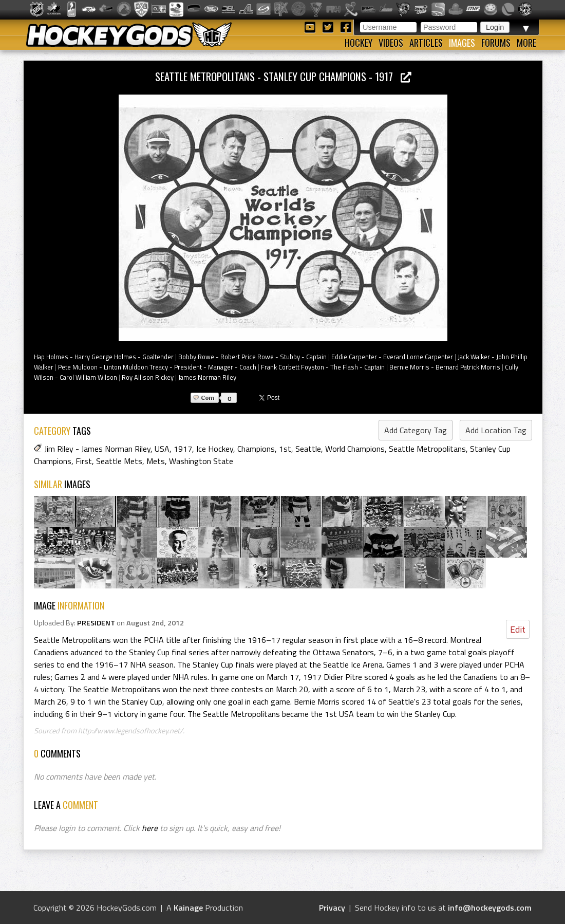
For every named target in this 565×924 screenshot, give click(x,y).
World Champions (355, 449)
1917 (183, 449)
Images (462, 43)
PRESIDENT (96, 623)
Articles (426, 43)
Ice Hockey (215, 449)
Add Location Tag (496, 430)
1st (285, 449)
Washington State (201, 461)
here (150, 828)
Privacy (332, 908)
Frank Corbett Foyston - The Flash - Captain (323, 367)
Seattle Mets (119, 461)
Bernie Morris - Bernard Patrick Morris (445, 367)
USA (162, 449)
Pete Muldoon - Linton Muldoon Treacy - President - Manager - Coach (157, 367)
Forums (496, 43)
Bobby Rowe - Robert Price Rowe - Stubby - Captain (252, 357)
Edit (518, 629)
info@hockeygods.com (490, 908)
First (84, 461)
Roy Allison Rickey (148, 377)
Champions (256, 449)
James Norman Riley (207, 377)
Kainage (188, 908)
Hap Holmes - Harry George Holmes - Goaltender (104, 357)
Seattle (308, 449)
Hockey (359, 43)
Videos (391, 43)
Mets (156, 461)
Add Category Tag (416, 430)
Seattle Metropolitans (427, 449)
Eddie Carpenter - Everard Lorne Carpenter (392, 357)
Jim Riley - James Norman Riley (97, 449)
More (526, 43)
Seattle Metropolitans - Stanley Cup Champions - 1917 (283, 76)
